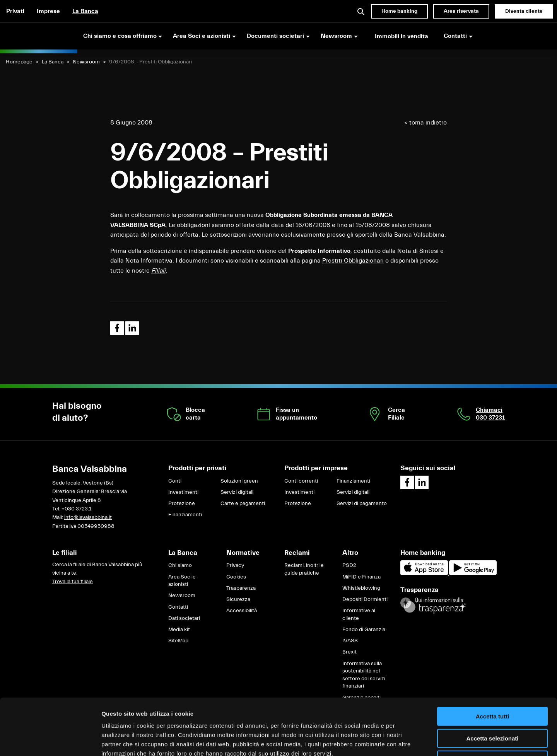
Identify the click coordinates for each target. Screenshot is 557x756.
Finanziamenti (185, 515)
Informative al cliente (359, 614)
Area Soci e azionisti (182, 581)
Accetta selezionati (492, 685)
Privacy (235, 565)
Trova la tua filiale (73, 582)
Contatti (178, 607)
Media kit (179, 630)
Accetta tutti (493, 663)
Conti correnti (301, 481)
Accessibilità (242, 611)
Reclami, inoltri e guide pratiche (304, 569)
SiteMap (178, 641)
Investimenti (183, 492)
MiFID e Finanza (361, 577)
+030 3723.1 (76, 509)
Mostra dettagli (407, 741)
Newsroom (86, 62)
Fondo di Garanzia (364, 630)
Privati (15, 11)
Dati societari (184, 618)
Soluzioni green (239, 481)
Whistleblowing (361, 588)
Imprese (48, 11)
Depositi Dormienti (365, 599)
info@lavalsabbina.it (88, 517)
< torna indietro (425, 123)
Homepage (19, 62)
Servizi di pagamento (362, 503)
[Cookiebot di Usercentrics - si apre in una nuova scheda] (50, 741)
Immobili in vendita (402, 36)
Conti (175, 481)
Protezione (182, 503)
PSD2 (349, 565)
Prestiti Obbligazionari (353, 261)
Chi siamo (180, 565)
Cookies (236, 577)
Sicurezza (238, 599)
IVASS (350, 641)
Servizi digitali (237, 492)
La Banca (85, 11)
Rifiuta (493, 707)
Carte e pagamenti (243, 503)
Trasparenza (241, 588)
